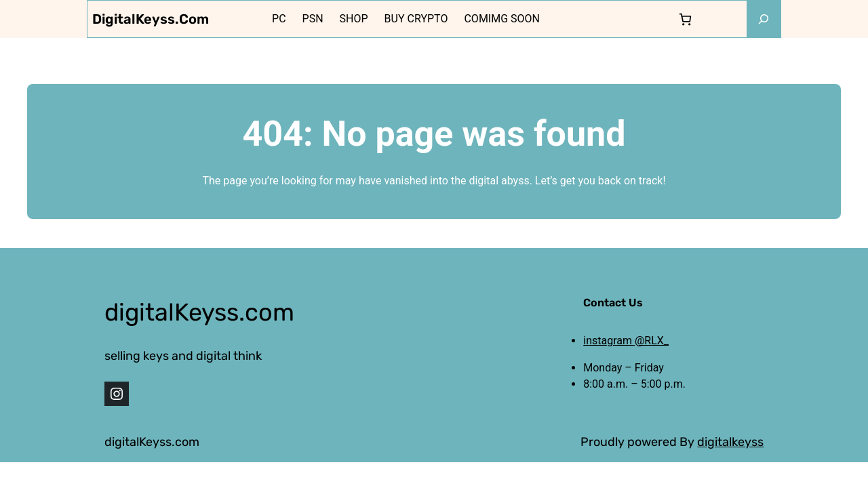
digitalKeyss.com (151, 19)
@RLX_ (652, 341)
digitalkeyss (730, 442)
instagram (609, 341)
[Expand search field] (764, 19)
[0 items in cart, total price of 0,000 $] (685, 19)
